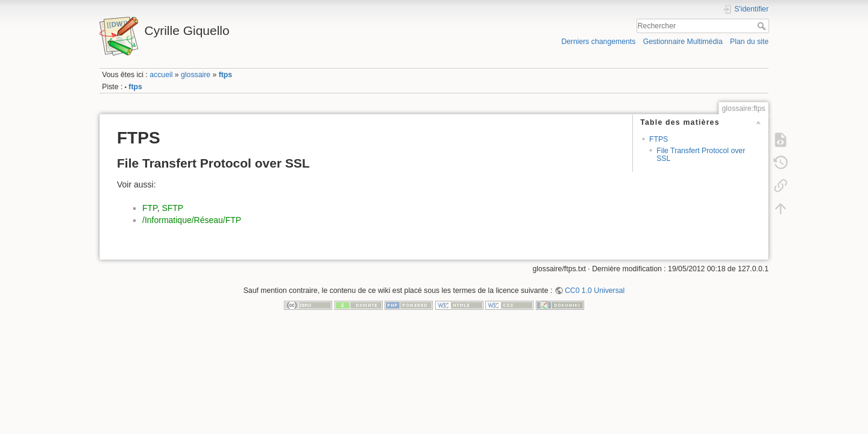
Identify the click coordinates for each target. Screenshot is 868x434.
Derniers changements (598, 42)
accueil (161, 75)
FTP (150, 208)
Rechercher (763, 26)
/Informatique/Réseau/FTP (192, 220)
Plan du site (749, 42)
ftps (225, 75)
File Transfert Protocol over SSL (701, 155)
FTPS (659, 139)
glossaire (196, 75)
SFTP (172, 208)
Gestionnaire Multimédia (683, 42)
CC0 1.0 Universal (595, 291)
